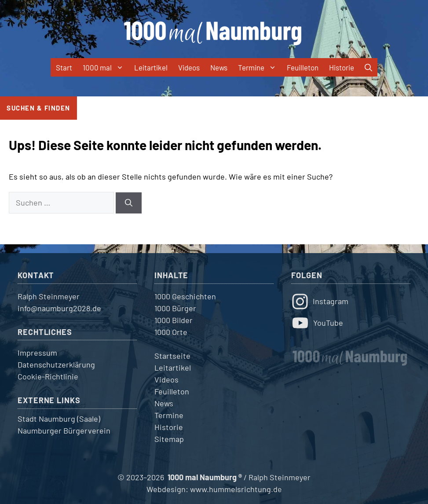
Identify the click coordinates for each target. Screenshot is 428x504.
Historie (342, 67)
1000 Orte (171, 332)
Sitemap (169, 439)
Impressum (37, 353)
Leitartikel (151, 67)
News (219, 67)
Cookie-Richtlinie (48, 376)
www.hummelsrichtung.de (236, 489)
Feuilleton (303, 67)
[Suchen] (129, 203)
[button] (368, 67)
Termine (260, 67)
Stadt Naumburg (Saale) (59, 419)
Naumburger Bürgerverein (64, 430)
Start (64, 67)
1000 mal (106, 67)
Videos (189, 67)
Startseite (172, 356)
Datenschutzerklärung (56, 364)
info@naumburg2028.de (59, 308)
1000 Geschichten (185, 296)
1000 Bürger (175, 308)
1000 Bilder (174, 320)
